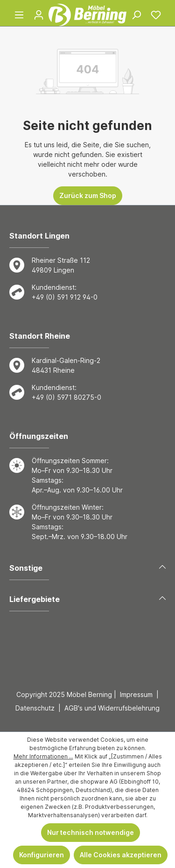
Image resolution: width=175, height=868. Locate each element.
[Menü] (19, 15)
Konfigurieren (42, 855)
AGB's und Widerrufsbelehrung (112, 708)
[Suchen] (136, 15)
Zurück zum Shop (88, 195)
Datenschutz (35, 708)
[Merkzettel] (156, 15)
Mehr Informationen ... (43, 756)
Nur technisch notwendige (91, 832)
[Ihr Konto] (39, 15)
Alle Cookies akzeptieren (121, 855)
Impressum (136, 694)
